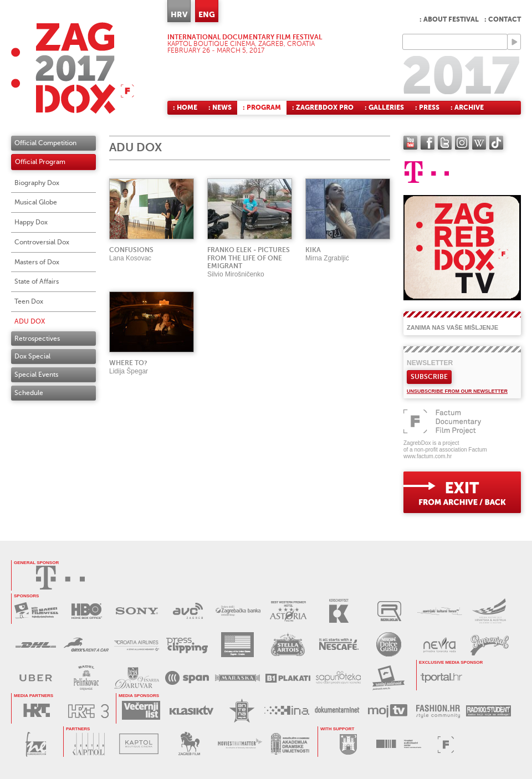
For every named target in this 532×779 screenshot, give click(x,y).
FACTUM (446, 744)
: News (220, 107)
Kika (313, 250)
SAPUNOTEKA (338, 678)
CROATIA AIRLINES (137, 645)
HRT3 (88, 711)
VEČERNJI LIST (141, 711)
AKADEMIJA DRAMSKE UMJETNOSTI (290, 744)
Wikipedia (479, 143)
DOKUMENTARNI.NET (337, 711)
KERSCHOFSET (339, 611)
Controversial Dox (42, 242)
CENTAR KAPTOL (88, 744)
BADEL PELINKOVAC (86, 678)
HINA (287, 711)
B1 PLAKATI (288, 678)
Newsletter (430, 363)
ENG (207, 14)
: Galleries (384, 107)
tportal (441, 677)
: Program (262, 107)
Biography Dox (37, 183)
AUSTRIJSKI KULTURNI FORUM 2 (490, 611)
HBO (87, 611)
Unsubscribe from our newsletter (457, 391)
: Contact (503, 19)
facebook (428, 143)
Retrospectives (37, 339)
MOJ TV (388, 711)
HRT (36, 711)
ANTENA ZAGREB (242, 711)
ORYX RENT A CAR (86, 645)
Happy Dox (31, 222)
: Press (427, 107)
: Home (185, 107)
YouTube (410, 143)
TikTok (496, 143)
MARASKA (237, 678)
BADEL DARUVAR (137, 678)
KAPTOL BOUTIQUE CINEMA (139, 744)
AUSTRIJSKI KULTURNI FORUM (440, 611)
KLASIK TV (191, 711)
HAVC (399, 744)
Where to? (128, 363)
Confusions (131, 250)
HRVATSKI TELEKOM (60, 578)
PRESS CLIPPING (187, 645)
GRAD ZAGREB (348, 744)
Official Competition (45, 143)
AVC (188, 611)
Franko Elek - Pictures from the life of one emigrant (249, 258)
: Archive (467, 107)
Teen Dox (29, 301)
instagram (462, 143)
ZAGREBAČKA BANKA (238, 611)
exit (462, 492)
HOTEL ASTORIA (288, 611)
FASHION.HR (438, 711)
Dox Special (32, 356)
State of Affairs (37, 281)
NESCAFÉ (338, 645)
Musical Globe (36, 202)
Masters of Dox (37, 262)
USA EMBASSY (237, 645)
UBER (36, 678)
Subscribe (429, 377)
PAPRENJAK (490, 645)
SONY (137, 611)
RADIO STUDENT (488, 711)
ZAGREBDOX (73, 68)
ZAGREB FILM (189, 744)
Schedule (29, 393)
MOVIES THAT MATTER (240, 744)
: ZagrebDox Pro (323, 107)
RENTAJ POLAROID (389, 678)
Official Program (40, 162)
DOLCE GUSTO (389, 645)
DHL (36, 645)
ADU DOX (30, 321)
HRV (179, 14)
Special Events (36, 375)
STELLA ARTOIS (288, 645)
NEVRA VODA (439, 645)
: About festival (449, 19)
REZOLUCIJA (389, 611)
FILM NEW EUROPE (36, 744)
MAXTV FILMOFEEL (36, 611)
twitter (445, 143)
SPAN (187, 678)
